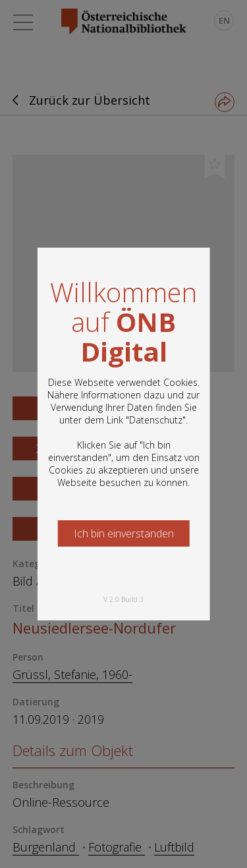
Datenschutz (156, 420)
